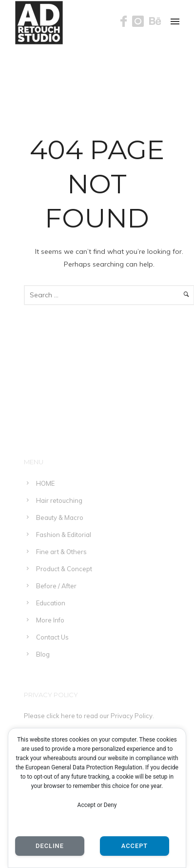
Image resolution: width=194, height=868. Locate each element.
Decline (50, 846)
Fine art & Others (61, 552)
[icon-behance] (155, 22)
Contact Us (52, 637)
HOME (45, 483)
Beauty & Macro (60, 517)
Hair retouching (59, 500)
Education (51, 603)
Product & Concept (64, 569)
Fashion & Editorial (64, 535)
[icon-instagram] (141, 22)
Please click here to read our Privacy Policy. (89, 716)
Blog (43, 654)
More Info (50, 620)
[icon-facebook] (126, 22)
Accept (135, 846)
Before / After (56, 586)
